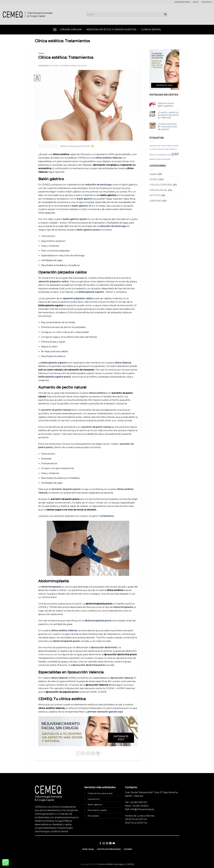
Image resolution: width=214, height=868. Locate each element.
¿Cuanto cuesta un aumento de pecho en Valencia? (168, 115)
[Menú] (55, 30)
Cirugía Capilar (72, 30)
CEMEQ (41, 53)
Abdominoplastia (51, 587)
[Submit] (165, 14)
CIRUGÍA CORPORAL (161, 185)
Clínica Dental (151, 30)
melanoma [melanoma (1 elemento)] (173, 149)
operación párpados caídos (54, 282)
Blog (196, 2)
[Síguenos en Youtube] (114, 843)
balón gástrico (85, 199)
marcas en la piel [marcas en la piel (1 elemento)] (163, 149)
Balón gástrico (95, 805)
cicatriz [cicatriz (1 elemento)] (164, 146)
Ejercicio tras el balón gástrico (166, 105)
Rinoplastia (93, 816)
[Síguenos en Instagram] (104, 843)
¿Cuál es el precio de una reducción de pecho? (168, 127)
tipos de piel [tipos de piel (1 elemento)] (166, 159)
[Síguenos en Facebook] (100, 843)
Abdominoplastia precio (98, 621)
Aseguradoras (182, 2)
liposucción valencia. (122, 678)
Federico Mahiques (78, 66)
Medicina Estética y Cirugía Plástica (112, 30)
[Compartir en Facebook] (78, 753)
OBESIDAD (156, 201)
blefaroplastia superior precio (55, 377)
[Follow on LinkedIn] (110, 843)
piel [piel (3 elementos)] (175, 154)
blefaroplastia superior (92, 292)
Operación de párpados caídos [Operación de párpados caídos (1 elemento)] (160, 155)
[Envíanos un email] (107, 843)
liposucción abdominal (104, 647)
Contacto (207, 2)
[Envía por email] (88, 753)
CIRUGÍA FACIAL (158, 190)
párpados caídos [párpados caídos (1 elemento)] (155, 159)
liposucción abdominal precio (89, 665)
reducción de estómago (99, 185)
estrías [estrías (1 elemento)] (169, 146)
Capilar (153, 174)
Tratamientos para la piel (100, 793)
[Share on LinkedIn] (98, 753)
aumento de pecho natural (56, 410)
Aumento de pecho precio (66, 489)
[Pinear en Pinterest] (93, 753)
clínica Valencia (123, 363)
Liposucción (94, 799)
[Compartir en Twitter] (83, 753)
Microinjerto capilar (97, 810)
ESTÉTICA (155, 195)
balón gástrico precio (75, 219)
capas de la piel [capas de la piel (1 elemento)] (155, 146)
